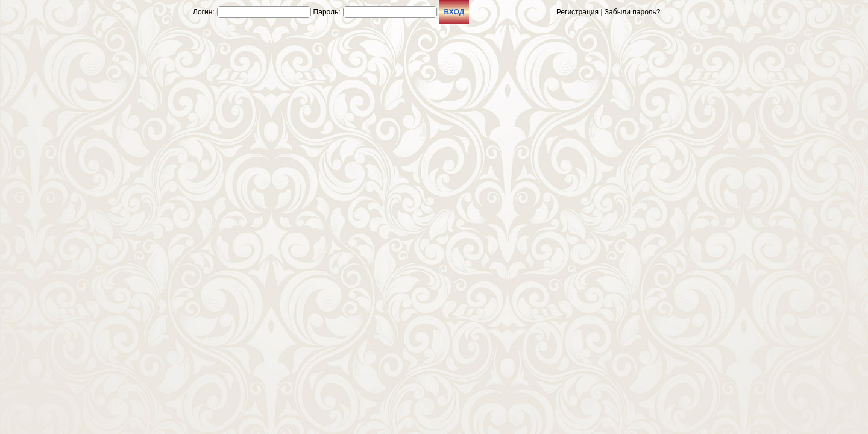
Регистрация (577, 12)
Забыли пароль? (633, 12)
